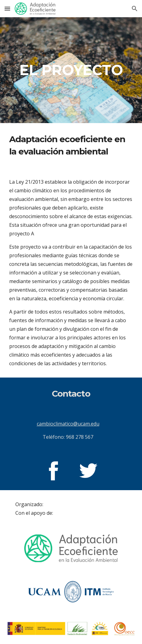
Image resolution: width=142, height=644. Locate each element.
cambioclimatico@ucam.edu (68, 424)
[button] (7, 8)
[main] (71, 70)
